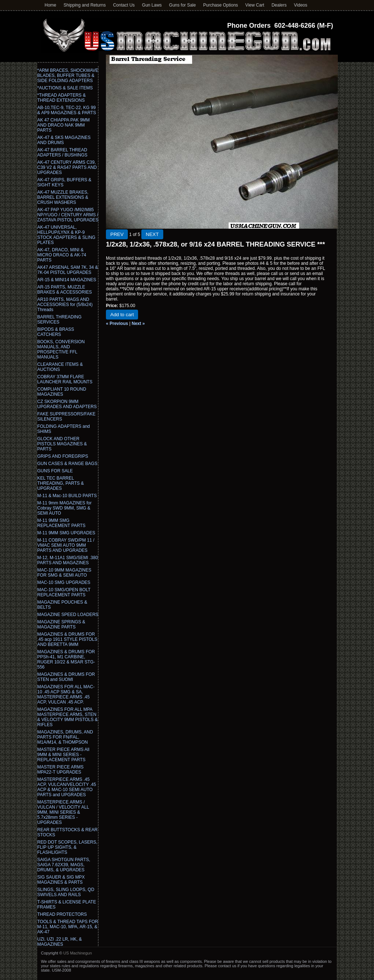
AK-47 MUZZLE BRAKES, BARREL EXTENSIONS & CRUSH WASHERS (63, 197)
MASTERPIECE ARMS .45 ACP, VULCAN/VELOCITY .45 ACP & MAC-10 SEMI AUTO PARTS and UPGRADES (67, 787)
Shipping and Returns (85, 5)
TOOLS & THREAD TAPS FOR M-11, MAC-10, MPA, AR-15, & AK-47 (68, 927)
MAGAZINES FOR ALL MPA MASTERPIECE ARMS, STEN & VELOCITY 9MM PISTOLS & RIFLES (68, 717)
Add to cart (122, 315)
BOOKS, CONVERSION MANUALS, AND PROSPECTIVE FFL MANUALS (61, 349)
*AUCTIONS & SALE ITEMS (65, 88)
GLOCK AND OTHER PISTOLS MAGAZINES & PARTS (62, 444)
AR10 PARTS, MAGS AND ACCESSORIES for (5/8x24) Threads (65, 305)
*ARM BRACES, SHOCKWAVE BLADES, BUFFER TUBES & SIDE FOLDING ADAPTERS (68, 75)
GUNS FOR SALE (55, 471)
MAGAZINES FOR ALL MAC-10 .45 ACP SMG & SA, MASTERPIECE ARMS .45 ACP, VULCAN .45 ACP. (66, 694)
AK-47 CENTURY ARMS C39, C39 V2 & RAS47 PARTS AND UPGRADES (67, 167)
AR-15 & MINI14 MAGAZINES (67, 280)
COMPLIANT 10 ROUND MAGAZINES (62, 392)
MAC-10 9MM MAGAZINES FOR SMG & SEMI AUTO (64, 573)
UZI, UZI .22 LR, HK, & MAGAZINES (60, 942)
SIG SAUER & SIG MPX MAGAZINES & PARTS (61, 880)
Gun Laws (152, 5)
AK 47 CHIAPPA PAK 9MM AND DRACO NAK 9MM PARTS (64, 125)
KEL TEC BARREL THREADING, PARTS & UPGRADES (61, 483)
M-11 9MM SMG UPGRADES (66, 533)
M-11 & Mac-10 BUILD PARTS (67, 496)
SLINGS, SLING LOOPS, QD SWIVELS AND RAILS (66, 892)
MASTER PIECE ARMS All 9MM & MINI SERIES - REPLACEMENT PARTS (63, 755)
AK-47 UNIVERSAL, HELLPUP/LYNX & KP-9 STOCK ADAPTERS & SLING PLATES (66, 235)
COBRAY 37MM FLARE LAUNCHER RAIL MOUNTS (65, 379)
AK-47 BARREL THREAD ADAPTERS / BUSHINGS (62, 152)
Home (50, 5)
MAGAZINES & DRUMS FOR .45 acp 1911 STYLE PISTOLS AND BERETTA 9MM (67, 639)
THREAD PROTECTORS (62, 914)
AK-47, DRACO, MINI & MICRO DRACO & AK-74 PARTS (62, 255)
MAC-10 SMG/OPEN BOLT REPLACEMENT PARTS (64, 592)
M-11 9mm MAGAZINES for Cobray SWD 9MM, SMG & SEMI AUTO (64, 508)
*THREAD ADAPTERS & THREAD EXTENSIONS (62, 98)
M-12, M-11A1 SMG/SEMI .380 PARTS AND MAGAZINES (68, 560)
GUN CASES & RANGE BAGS (67, 464)
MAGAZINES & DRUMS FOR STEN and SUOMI (66, 677)
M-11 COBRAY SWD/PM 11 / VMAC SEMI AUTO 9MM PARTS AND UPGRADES (66, 545)
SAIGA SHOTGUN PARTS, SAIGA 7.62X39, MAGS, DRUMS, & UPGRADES (64, 865)
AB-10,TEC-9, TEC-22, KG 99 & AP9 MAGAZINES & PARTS (67, 110)
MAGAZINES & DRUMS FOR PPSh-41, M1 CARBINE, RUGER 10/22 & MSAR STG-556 (66, 659)
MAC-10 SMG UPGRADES (64, 582)
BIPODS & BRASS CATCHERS (56, 332)
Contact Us (124, 5)
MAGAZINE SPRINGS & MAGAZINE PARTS (61, 624)
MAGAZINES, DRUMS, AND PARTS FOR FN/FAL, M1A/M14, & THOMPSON (65, 737)
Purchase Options (220, 5)
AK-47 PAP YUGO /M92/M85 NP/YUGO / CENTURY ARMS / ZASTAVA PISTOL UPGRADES (68, 215)
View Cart (255, 5)
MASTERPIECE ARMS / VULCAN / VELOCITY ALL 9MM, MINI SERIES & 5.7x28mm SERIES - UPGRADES (63, 812)
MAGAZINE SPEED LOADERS (68, 615)
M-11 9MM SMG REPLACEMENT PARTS (61, 523)
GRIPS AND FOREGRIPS (63, 456)
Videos (301, 5)
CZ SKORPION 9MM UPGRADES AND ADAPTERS (67, 404)
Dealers (279, 5)
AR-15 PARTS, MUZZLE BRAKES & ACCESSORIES (64, 290)
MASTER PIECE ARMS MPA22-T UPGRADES (60, 770)
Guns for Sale (182, 5)
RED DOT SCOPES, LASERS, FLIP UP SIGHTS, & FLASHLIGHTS (67, 847)
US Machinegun (77, 953)
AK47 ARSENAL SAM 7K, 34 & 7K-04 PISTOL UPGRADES (68, 270)
